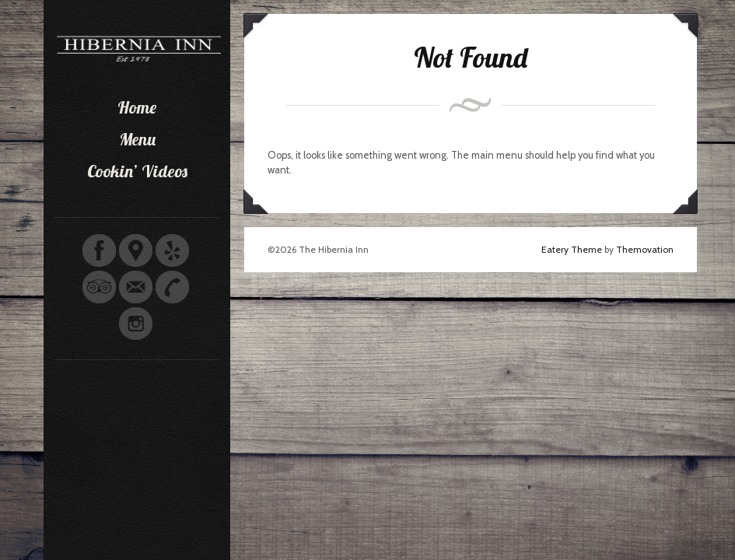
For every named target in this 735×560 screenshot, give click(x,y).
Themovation (645, 249)
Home (137, 107)
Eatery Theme (572, 249)
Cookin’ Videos (137, 171)
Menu (137, 139)
